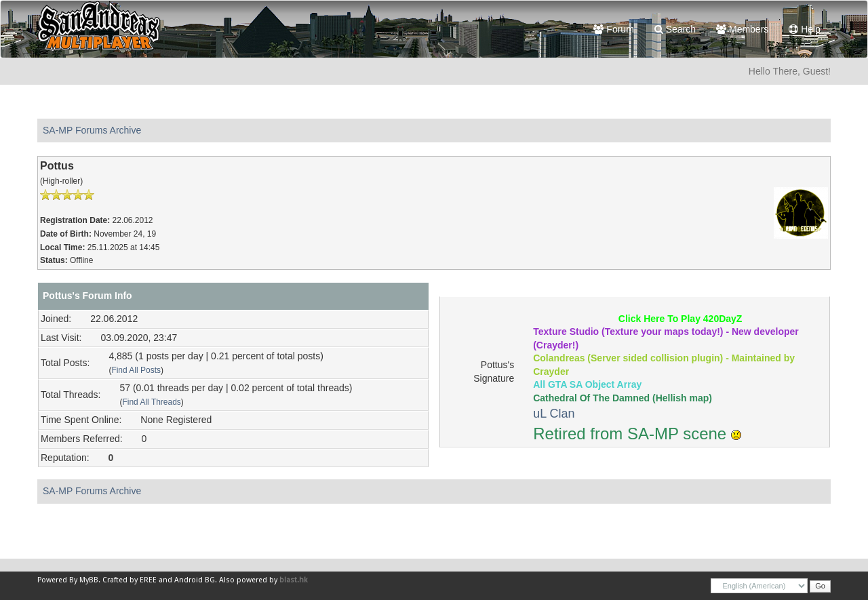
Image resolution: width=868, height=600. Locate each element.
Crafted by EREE (130, 580)
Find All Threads (151, 402)
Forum (613, 29)
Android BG (195, 580)
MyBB (89, 580)
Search (675, 29)
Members (742, 29)
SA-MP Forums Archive (92, 130)
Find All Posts (136, 370)
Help (805, 29)
